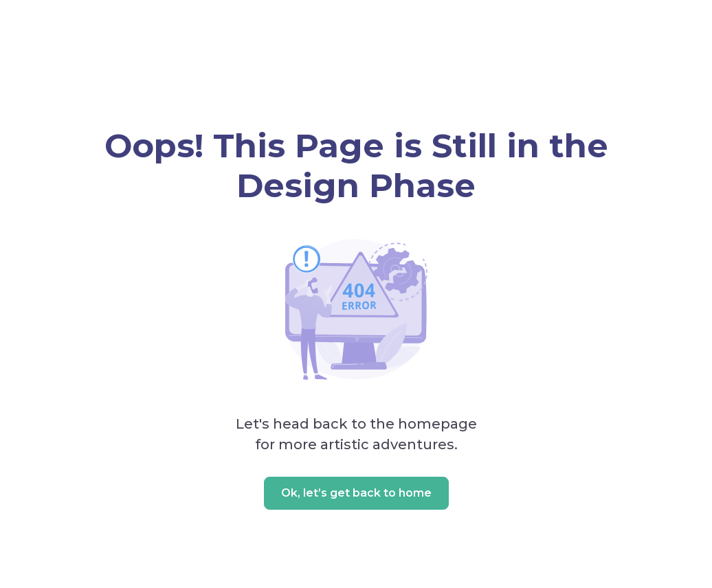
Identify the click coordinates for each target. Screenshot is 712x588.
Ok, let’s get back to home (356, 493)
